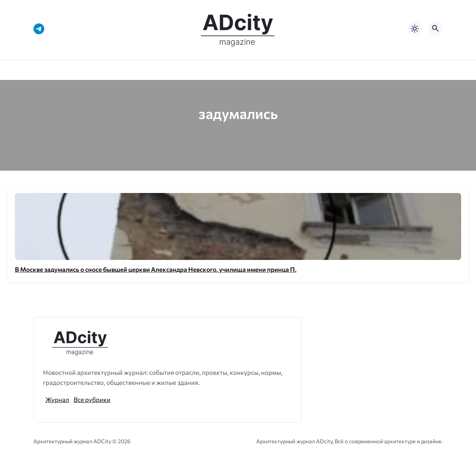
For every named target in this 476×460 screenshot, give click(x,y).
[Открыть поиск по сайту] (435, 29)
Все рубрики (92, 399)
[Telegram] (39, 29)
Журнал (57, 399)
